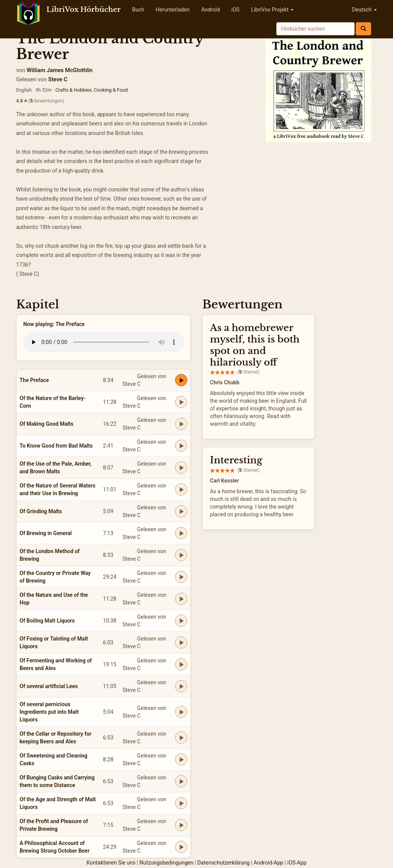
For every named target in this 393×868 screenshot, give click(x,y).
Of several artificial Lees (49, 686)
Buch (138, 10)
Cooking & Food (111, 90)
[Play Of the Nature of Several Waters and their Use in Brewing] (181, 489)
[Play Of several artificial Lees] (181, 686)
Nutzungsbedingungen (166, 863)
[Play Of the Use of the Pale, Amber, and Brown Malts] (181, 468)
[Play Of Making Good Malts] (181, 424)
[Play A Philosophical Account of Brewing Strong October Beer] (181, 847)
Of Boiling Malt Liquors (47, 621)
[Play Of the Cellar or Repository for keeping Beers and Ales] (181, 738)
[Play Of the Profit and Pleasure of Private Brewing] (181, 825)
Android (211, 10)
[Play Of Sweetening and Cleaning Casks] (181, 759)
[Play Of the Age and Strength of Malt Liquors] (181, 803)
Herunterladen (173, 10)
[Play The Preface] (181, 380)
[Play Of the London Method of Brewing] (181, 555)
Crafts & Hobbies (73, 90)
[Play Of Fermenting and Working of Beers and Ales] (181, 664)
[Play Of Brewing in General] (181, 533)
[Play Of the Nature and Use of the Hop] (181, 599)
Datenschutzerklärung (223, 863)
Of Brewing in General (46, 533)
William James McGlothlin (59, 70)
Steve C (58, 79)
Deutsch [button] (364, 10)
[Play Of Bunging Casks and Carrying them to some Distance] (181, 781)
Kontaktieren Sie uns (111, 863)
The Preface (34, 380)
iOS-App (297, 863)
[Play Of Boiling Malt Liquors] (181, 621)
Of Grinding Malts (41, 511)
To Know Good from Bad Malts (56, 446)
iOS (235, 10)
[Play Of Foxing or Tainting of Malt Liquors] (181, 642)
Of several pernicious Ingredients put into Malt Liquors (49, 712)
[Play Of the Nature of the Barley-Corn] (181, 402)
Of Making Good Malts (46, 424)
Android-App (268, 863)
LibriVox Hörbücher (83, 10)
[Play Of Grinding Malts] (181, 511)
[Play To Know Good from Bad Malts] (181, 446)
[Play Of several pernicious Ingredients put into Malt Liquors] (181, 712)
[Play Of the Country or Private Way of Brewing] (181, 577)
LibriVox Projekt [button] (272, 10)
